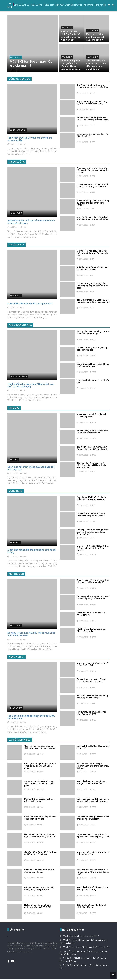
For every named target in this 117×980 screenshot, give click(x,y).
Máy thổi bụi (16, 57)
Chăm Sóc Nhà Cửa (73, 5)
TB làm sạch (49, 5)
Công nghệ (15, 542)
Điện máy (59, 5)
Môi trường (88, 5)
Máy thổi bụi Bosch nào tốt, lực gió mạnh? (81, 936)
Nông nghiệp (100, 5)
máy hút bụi (67, 57)
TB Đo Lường (36, 5)
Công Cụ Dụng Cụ (21, 5)
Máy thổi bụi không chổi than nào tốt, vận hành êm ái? (86, 947)
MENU (10, 6)
